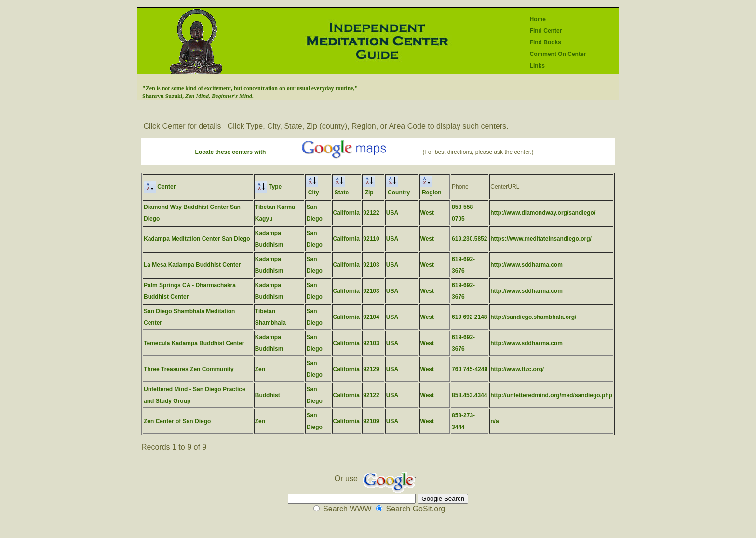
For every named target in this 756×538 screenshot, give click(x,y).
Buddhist (268, 395)
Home (538, 19)
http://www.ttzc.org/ (517, 369)
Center (160, 187)
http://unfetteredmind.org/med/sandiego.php (551, 395)
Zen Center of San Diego (177, 421)
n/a (494, 421)
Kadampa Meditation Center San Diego (197, 239)
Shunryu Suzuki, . (198, 96)
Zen (260, 369)
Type (268, 187)
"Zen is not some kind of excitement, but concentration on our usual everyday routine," (250, 88)
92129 (371, 369)
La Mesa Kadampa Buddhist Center (192, 265)
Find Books (546, 42)
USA (392, 213)
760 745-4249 (470, 369)
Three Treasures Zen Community (189, 369)
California (346, 213)
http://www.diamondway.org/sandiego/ (543, 213)
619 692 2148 (469, 317)
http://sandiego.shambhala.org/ (533, 317)
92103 (371, 265)
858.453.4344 (469, 395)
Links (537, 66)
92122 (371, 213)
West (427, 213)
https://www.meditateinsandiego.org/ (541, 239)
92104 (371, 317)
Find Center (546, 31)
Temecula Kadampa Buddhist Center (194, 343)
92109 (371, 421)
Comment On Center (558, 54)
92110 (371, 239)
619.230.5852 (469, 239)
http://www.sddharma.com (526, 265)
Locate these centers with (231, 152)
